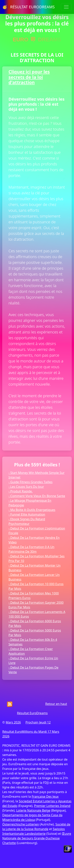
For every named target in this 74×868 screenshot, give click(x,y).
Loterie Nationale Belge (33, 810)
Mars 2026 (13, 722)
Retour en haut (56, 704)
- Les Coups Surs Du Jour (26, 487)
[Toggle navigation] (66, 7)
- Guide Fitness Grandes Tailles (31, 482)
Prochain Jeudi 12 (38, 722)
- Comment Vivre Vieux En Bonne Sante (37, 496)
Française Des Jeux (45, 797)
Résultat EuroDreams (32, 713)
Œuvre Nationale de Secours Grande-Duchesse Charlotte (37, 838)
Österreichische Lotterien (21, 824)
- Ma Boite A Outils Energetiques (32, 510)
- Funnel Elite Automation (27, 514)
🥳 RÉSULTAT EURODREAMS (28, 7)
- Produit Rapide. (21, 491)
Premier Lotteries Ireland (52, 806)
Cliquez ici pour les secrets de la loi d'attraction (29, 77)
